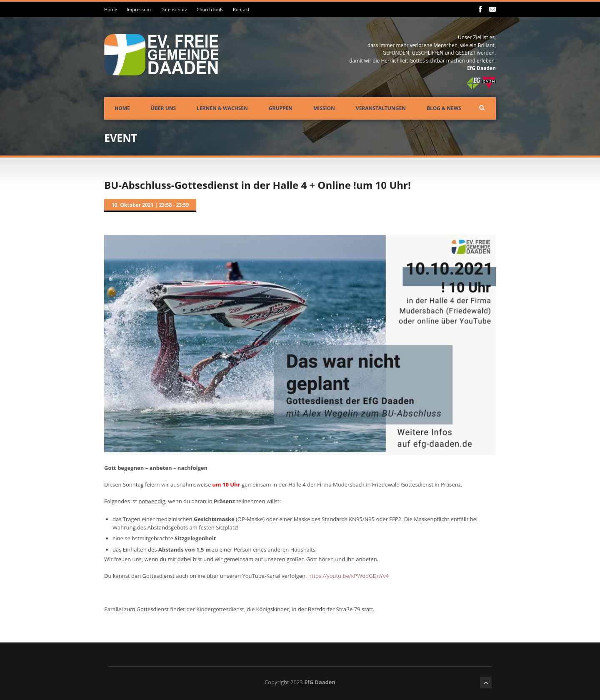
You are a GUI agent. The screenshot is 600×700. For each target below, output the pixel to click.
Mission (324, 108)
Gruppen (281, 108)
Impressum (139, 9)
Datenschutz (174, 9)
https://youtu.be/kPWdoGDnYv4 (349, 576)
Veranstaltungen (381, 108)
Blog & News (444, 108)
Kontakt (241, 9)
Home (111, 9)
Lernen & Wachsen (222, 108)
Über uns (163, 108)
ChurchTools (210, 9)
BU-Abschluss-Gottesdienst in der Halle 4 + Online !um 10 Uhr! (257, 185)
